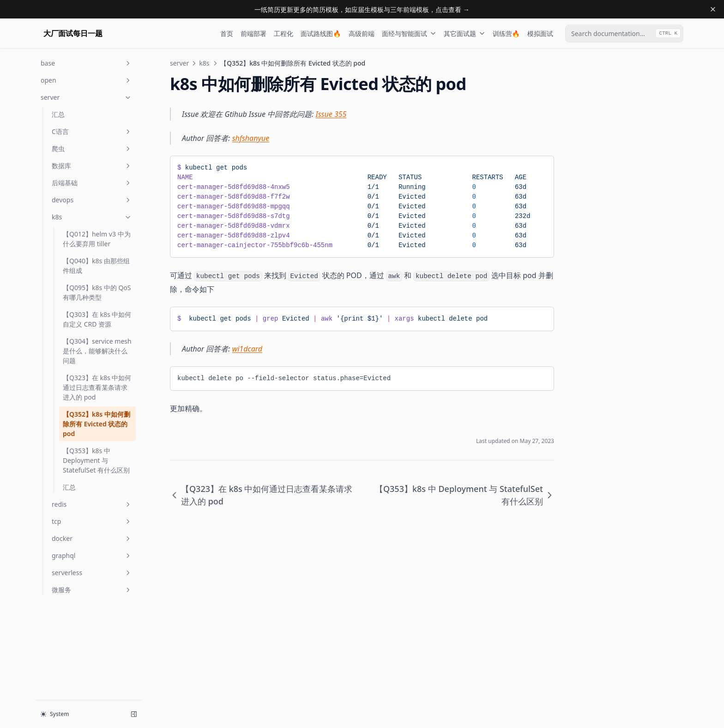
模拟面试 (540, 33)
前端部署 (253, 33)
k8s (92, 217)
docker (92, 538)
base (86, 63)
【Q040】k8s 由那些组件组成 (96, 266)
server (86, 97)
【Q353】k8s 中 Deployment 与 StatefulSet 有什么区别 (96, 460)
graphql (92, 555)
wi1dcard (247, 349)
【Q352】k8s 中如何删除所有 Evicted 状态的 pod (97, 424)
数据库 (92, 166)
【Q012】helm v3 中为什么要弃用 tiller (97, 239)
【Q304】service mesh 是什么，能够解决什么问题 (97, 351)
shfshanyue (251, 138)
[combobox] (624, 33)
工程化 (284, 33)
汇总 (58, 114)
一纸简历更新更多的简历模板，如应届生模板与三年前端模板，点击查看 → (362, 9)
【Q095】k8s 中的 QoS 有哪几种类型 (97, 292)
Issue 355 (331, 114)
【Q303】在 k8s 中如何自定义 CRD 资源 (97, 319)
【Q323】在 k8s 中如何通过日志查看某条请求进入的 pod (97, 387)
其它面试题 (465, 33)
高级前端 (362, 33)
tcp (92, 521)
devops (92, 200)
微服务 (92, 590)
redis (92, 504)
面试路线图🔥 (321, 33)
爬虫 (92, 149)
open (86, 80)
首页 (227, 33)
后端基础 (92, 183)
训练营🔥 (506, 33)
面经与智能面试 (409, 33)
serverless (92, 573)
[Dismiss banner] (713, 9)
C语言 (92, 131)
